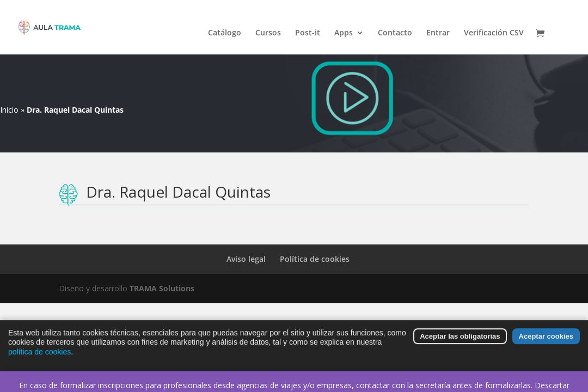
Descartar (552, 385)
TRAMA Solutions (162, 288)
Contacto (395, 33)
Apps (344, 33)
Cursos (268, 33)
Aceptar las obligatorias (460, 339)
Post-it (308, 33)
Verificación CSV (494, 33)
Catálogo (225, 33)
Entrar (438, 33)
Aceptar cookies (546, 339)
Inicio (9, 110)
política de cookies (39, 355)
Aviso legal (246, 259)
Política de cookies (315, 259)
